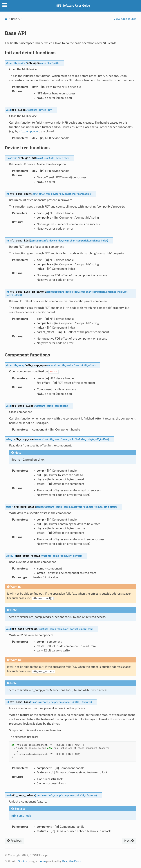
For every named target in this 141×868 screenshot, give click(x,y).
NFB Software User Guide (73, 6)
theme (41, 861)
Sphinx (23, 861)
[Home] (6, 19)
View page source (125, 19)
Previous (14, 841)
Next (129, 841)
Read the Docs (72, 861)
